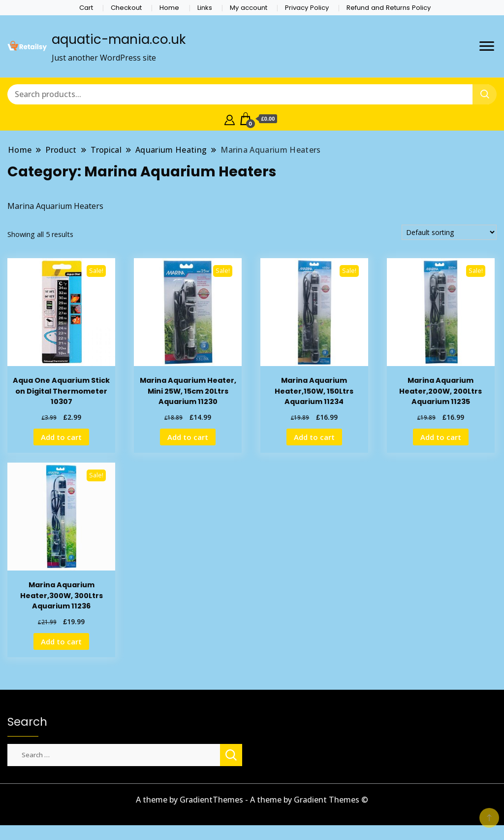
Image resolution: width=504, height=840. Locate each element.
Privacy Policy (307, 8)
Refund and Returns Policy (389, 8)
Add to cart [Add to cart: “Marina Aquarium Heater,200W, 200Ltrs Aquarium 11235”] (441, 437)
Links (205, 8)
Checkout (126, 8)
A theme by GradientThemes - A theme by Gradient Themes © (252, 800)
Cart (86, 8)
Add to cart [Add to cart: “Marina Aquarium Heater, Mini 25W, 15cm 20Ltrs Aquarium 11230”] (188, 437)
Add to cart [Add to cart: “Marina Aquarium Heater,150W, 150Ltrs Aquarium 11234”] (314, 437)
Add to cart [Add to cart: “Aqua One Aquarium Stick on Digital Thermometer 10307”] (61, 437)
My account (249, 8)
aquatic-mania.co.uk (119, 39)
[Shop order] (449, 232)
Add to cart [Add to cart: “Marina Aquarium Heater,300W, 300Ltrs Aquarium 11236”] (61, 641)
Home (169, 8)
